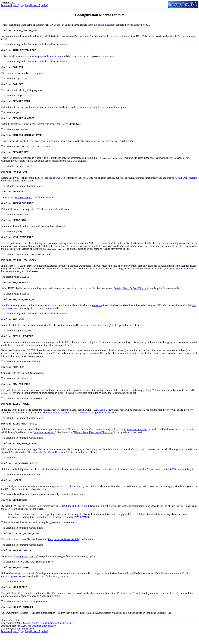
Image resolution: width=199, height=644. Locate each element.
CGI (31, 74)
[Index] (44, 5)
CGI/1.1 (60, 181)
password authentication (51, 57)
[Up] (22, 5)
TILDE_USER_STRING (103, 416)
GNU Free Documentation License (38, 636)
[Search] (36, 5)
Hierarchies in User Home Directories (93, 439)
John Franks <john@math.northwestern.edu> (50, 633)
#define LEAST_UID (45, 439)
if (26, 74)
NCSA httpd (83, 514)
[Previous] (7, 5)
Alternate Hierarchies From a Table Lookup (88, 330)
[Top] (28, 5)
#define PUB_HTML (137, 436)
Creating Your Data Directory (131, 293)
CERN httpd (65, 514)
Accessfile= (83, 37)
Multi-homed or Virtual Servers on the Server (156, 477)
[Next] (16, 5)
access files (175, 273)
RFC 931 (64, 348)
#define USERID (23, 201)
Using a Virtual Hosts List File (64, 548)
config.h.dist (104, 25)
